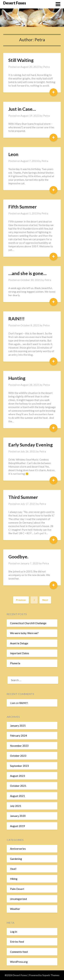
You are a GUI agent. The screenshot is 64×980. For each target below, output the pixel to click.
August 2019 (17, 826)
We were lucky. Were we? (24, 633)
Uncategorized (18, 899)
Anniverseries (18, 849)
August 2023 (17, 776)
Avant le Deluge (19, 643)
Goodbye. (18, 557)
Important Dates (20, 653)
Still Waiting (21, 60)
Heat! (13, 869)
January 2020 (18, 816)
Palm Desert (17, 889)
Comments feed (19, 952)
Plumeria (15, 663)
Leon (13, 154)
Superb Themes (51, 975)
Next (45, 600)
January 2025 (18, 726)
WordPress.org (19, 962)
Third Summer (23, 497)
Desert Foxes (15, 3)
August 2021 (17, 796)
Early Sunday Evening (31, 445)
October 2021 (18, 786)
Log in (14, 932)
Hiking (14, 879)
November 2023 (19, 746)
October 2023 (18, 756)
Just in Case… (22, 109)
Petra (46, 67)
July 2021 (16, 806)
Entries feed (17, 942)
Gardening (16, 859)
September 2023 (19, 766)
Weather (15, 909)
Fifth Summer (23, 207)
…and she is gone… (27, 273)
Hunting (17, 378)
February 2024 (19, 736)
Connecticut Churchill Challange (28, 623)
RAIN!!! (16, 319)
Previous (21, 600)
